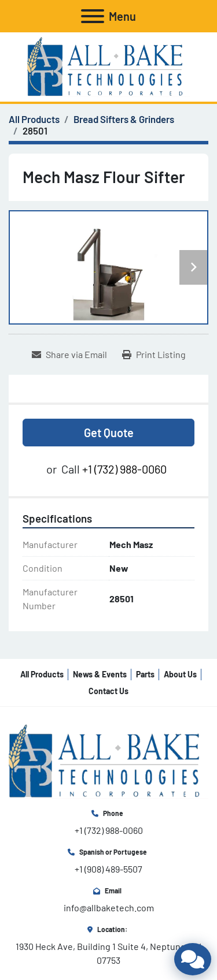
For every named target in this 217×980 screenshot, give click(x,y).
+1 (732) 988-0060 (124, 469)
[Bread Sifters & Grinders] (124, 119)
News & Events (100, 674)
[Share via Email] (69, 355)
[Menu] (93, 16)
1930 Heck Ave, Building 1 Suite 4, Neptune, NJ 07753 (109, 953)
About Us (180, 674)
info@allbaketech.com (109, 908)
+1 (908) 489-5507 (108, 869)
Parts (145, 674)
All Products (42, 674)
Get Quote (109, 433)
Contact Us (108, 691)
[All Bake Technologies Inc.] (108, 760)
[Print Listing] (154, 355)
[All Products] (34, 119)
